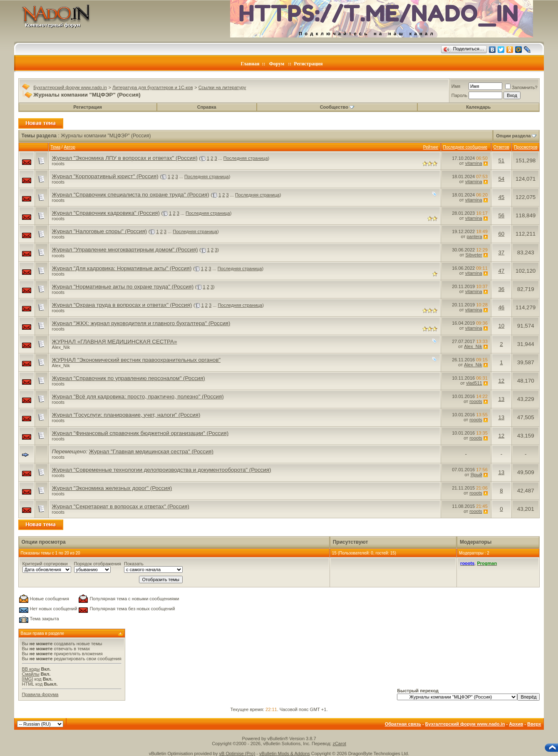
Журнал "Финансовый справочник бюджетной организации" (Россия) (140, 433)
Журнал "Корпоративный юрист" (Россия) (105, 176)
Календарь (478, 107)
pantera (474, 236)
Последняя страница (246, 158)
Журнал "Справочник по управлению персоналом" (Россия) (129, 378)
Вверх (534, 724)
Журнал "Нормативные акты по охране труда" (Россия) (123, 287)
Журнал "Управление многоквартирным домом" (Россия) (125, 250)
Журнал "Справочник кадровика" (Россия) (106, 213)
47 (501, 271)
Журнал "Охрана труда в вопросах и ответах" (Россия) (122, 305)
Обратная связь (403, 724)
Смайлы (31, 674)
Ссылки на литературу (222, 87)
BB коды (31, 669)
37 (501, 252)
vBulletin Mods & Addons (285, 754)
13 (501, 399)
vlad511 (474, 383)
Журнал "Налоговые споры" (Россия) (100, 231)
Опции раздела (513, 136)
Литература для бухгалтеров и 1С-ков (153, 87)
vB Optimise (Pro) (237, 754)
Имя (456, 86)
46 (501, 307)
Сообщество (337, 107)
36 (501, 289)
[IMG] (28, 679)
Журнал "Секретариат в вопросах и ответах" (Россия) (121, 506)
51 (501, 160)
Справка (207, 107)
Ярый (476, 475)
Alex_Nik (61, 347)
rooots (58, 164)
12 (501, 381)
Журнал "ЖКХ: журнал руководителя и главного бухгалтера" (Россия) (141, 323)
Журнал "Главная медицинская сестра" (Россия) (151, 451)
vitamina (474, 163)
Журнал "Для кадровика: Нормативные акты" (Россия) (122, 268)
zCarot (339, 744)
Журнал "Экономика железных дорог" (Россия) (112, 488)
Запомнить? (521, 87)
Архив (516, 724)
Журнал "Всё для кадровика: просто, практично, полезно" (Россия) (138, 397)
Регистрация (308, 64)
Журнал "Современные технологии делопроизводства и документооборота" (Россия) (162, 470)
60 (501, 234)
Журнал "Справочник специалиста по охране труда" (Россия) (131, 195)
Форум (277, 64)
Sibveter (474, 255)
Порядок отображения (98, 564)
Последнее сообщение (465, 147)
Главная (250, 64)
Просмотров (526, 147)
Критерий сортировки (45, 564)
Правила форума (40, 694)
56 (501, 215)
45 (501, 197)
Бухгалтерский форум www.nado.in (70, 87)
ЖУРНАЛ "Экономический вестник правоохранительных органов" (136, 360)
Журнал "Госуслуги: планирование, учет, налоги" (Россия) (126, 415)
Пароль (459, 95)
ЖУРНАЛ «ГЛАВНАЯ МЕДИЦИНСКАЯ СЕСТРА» (115, 342)
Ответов (501, 147)
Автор (69, 147)
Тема (56, 147)
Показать (134, 564)
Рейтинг (431, 147)
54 (501, 179)
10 (501, 326)
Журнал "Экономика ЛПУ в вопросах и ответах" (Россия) (125, 158)
